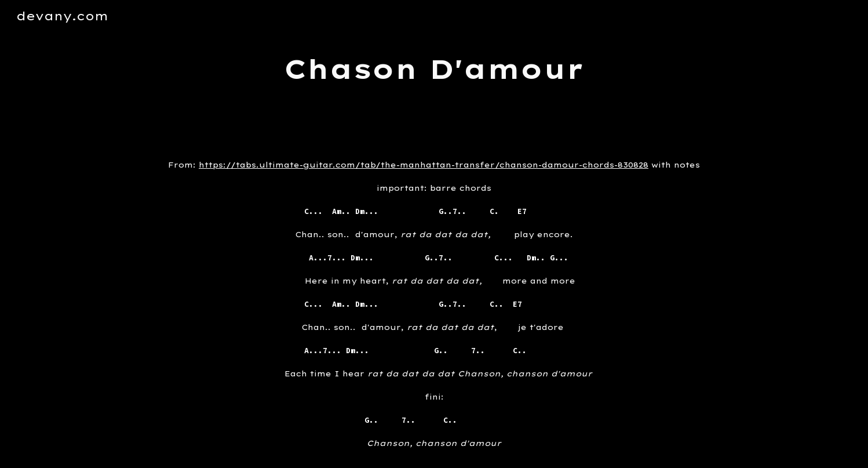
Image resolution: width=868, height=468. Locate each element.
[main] (434, 69)
